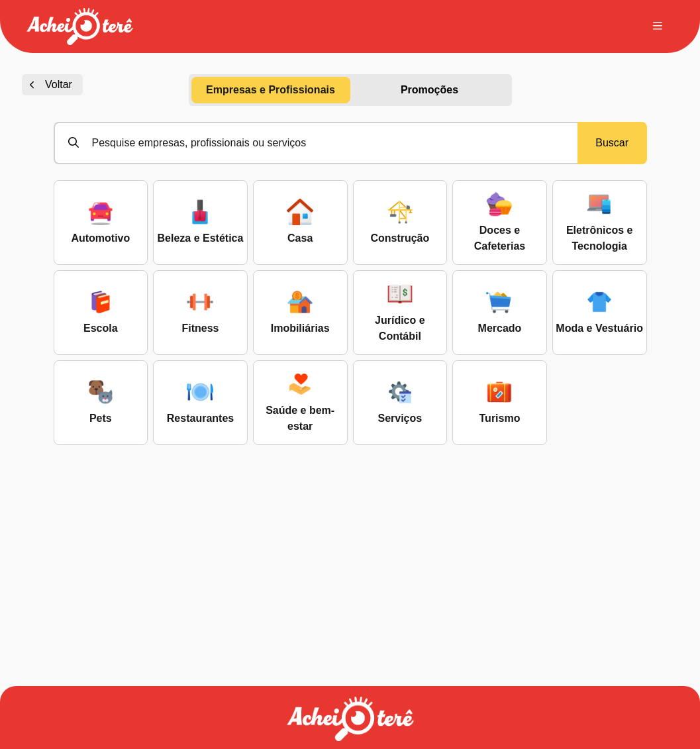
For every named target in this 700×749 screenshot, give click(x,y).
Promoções (429, 90)
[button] (80, 26)
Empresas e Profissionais (271, 90)
